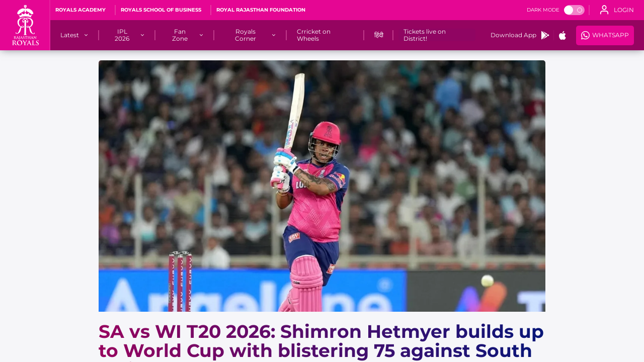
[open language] (617, 10)
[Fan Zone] (180, 35)
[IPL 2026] (122, 35)
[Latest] (70, 35)
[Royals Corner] (246, 35)
